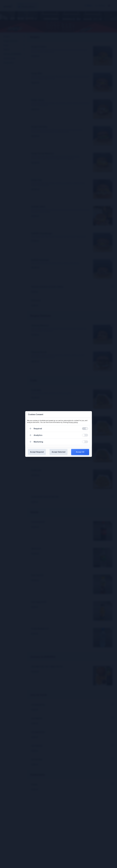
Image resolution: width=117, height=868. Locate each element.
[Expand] (30, 429)
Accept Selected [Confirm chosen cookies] (58, 452)
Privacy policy (73, 422)
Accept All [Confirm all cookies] (80, 452)
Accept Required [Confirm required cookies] (37, 452)
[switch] (85, 429)
